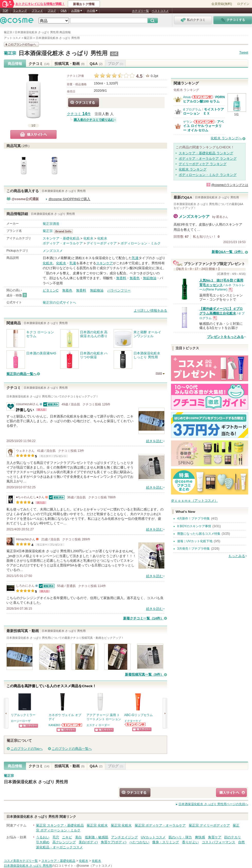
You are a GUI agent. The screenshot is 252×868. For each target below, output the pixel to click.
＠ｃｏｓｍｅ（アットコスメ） (194, 501)
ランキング (20, 11)
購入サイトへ (33, 134)
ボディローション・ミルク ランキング (208, 175)
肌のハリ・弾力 (180, 837)
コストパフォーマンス (219, 842)
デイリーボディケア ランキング (203, 164)
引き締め (43, 842)
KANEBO (54, 725)
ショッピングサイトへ (28, 726)
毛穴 (56, 837)
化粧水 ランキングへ (226, 138)
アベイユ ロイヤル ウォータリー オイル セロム (203, 126)
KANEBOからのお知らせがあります (72, 725)
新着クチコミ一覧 (143, 618)
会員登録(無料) (222, 4)
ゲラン (188, 122)
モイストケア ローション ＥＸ (205, 111)
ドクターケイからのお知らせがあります (135, 724)
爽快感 (200, 837)
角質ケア (215, 837)
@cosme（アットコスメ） (95, 866)
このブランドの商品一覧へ (72, 749)
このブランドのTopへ (27, 749)
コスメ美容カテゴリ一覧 (21, 861)
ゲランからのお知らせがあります (204, 122)
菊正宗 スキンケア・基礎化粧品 (60, 825)
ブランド (37, 11)
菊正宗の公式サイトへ (59, 303)
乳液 (135, 258)
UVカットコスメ (153, 837)
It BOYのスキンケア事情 (194, 526)
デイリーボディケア (102, 243)
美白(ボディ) (88, 842)
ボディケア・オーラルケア (63, 243)
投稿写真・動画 (70, 64)
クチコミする (84, 103)
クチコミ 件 (79, 114)
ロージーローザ (21, 721)
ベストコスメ (160, 11)
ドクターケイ (133, 721)
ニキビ (67, 837)
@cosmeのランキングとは (230, 185)
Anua (187, 97)
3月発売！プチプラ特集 (193, 549)
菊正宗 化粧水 (97, 825)
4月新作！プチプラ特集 (193, 518)
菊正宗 (10, 53)
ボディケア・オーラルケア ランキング (208, 159)
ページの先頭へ (213, 804)
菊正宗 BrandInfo (65, 231)
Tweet (244, 52)
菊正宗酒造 (51, 224)
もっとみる (237, 556)
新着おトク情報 (84, 4)
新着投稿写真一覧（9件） (144, 674)
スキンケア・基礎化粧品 (61, 238)
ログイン (243, 4)
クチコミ (39, 64)
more (159, 373)
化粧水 (88, 238)
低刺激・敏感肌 (97, 837)
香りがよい (190, 842)
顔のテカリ (233, 837)
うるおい (43, 837)
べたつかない (139, 842)
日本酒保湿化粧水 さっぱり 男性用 (63, 53)
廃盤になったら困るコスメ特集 (199, 534)
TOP (5, 11)
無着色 (135, 278)
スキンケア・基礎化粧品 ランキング (206, 153)
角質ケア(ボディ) (114, 842)
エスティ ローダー (98, 725)
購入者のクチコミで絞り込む (94, 120)
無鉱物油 (150, 278)
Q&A (64, 11)
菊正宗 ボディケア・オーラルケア (160, 825)
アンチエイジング (124, 837)
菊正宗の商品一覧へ (21, 374)
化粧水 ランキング (193, 169)
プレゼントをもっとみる (225, 337)
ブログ (52, 11)
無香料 (121, 278)
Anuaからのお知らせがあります (202, 97)
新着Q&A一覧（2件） (228, 252)
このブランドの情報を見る (21, 44)
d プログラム (192, 109)
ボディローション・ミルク (141, 243)
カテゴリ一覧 (140, 11)
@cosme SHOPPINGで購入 (70, 199)
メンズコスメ (53, 251)
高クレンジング (64, 842)
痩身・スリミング (166, 842)
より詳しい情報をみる (150, 310)
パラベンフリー (119, 290)
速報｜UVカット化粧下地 (195, 541)
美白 (78, 837)
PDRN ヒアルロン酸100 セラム (204, 99)
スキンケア (105, 263)
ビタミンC (51, 290)
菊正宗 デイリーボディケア (209, 825)
